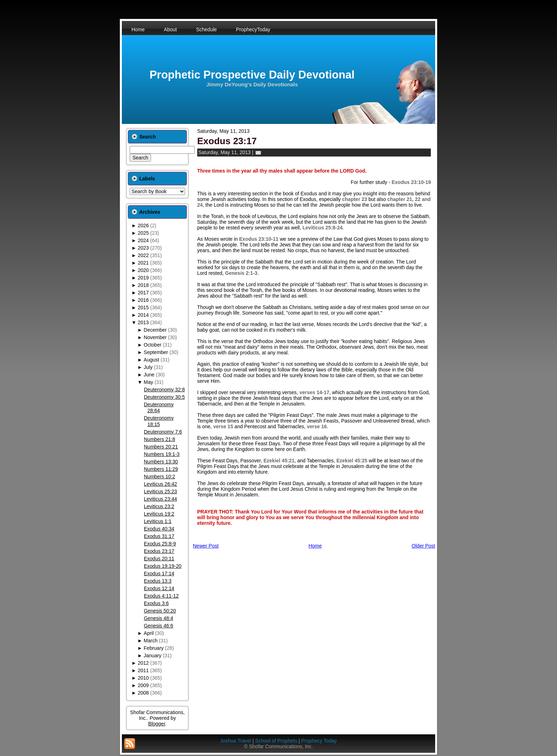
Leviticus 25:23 (160, 491)
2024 (143, 240)
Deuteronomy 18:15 (159, 421)
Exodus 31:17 (159, 536)
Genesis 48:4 (159, 618)
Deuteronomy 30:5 (164, 397)
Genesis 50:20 (160, 611)
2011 (143, 670)
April (149, 633)
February (154, 648)
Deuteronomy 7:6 (163, 432)
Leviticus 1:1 (158, 521)
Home (315, 546)
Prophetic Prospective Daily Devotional (252, 75)
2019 (143, 278)
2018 (143, 285)
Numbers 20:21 (161, 447)
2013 (143, 322)
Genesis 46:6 (159, 626)
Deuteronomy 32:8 (164, 390)
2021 (143, 263)
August (152, 360)
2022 (143, 255)
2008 (143, 693)
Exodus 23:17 (159, 551)
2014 (143, 315)
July (148, 367)
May (148, 382)
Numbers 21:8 (159, 439)
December (155, 330)
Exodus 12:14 (159, 588)
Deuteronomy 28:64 (159, 408)
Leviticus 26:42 (160, 484)
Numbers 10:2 (159, 477)
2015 (143, 308)
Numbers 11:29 (161, 469)
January (153, 656)
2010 (143, 678)
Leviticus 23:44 (160, 499)
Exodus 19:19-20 (163, 566)
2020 (143, 270)
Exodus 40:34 (159, 529)
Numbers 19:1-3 (162, 454)
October (153, 345)
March (151, 641)
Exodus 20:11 (159, 559)
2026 (143, 225)
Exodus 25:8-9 (160, 544)
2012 (143, 663)
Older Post (423, 546)
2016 (143, 300)
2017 (143, 293)
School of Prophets (276, 741)
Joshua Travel (236, 741)
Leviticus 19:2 (159, 514)
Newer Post (206, 546)
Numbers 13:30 (161, 462)
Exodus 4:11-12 (161, 596)
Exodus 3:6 (156, 603)
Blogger (156, 724)
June (149, 375)
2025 (143, 233)
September (156, 352)
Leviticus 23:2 (159, 506)
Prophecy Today (319, 741)
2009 (143, 685)
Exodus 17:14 (159, 573)
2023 (143, 248)
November (155, 337)
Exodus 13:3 (158, 581)
